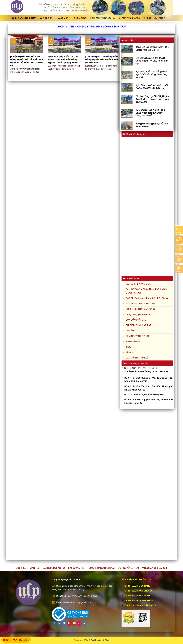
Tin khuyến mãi (133, 342)
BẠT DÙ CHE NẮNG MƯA (138, 284)
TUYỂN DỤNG (80, 18)
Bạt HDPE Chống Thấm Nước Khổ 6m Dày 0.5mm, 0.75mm (146, 291)
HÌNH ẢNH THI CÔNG (103, 18)
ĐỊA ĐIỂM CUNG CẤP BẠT (139, 325)
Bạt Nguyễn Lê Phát (100, 640)
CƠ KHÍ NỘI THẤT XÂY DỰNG (140, 309)
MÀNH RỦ (35, 568)
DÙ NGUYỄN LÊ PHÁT (128, 568)
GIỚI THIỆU (21, 568)
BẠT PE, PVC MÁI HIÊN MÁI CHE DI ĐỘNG (147, 298)
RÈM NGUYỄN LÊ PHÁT (137, 336)
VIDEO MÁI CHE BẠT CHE (155, 568)
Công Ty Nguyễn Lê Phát (138, 315)
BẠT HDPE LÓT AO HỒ (54, 568)
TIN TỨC (147, 18)
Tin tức (129, 347)
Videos (129, 352)
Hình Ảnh (130, 331)
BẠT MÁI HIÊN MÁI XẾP (138, 358)
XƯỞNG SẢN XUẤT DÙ (129, 18)
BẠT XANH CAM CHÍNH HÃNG (141, 304)
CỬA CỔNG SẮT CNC (136, 320)
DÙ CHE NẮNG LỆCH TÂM (102, 568)
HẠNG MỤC (64, 18)
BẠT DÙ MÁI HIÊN (77, 568)
